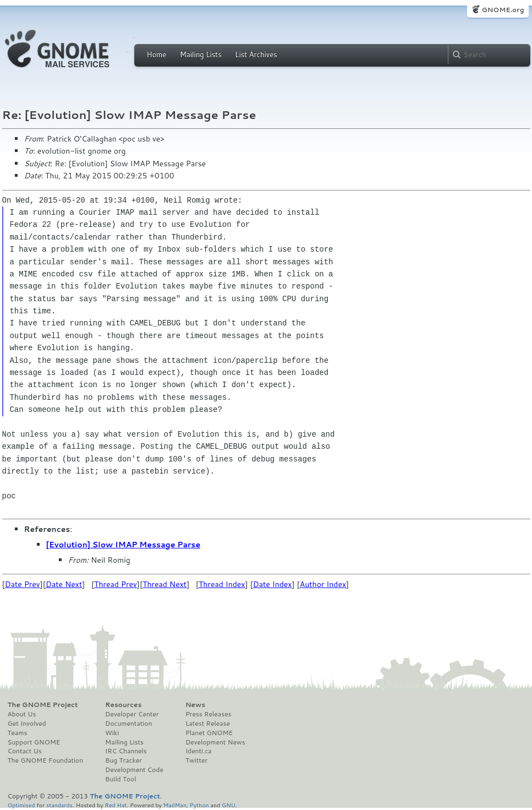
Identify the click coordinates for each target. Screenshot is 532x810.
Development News (215, 742)
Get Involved (27, 724)
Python (199, 805)
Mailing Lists (201, 55)
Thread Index (222, 584)
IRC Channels (126, 751)
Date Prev (23, 584)
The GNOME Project (43, 705)
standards (59, 805)
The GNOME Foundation (46, 760)
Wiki (112, 733)
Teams (18, 733)
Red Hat (116, 805)
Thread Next (164, 584)
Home (157, 55)
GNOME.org (503, 10)
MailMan (175, 805)
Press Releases (208, 714)
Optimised (21, 805)
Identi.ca (199, 751)
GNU (229, 805)
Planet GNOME (209, 733)
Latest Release (208, 724)
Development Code (134, 770)
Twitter (196, 760)
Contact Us (25, 751)
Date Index (273, 584)
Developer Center (132, 714)
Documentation (128, 724)
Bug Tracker (124, 760)
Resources (123, 705)
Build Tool (120, 779)
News (195, 705)
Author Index (323, 584)
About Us (22, 714)
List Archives (256, 55)
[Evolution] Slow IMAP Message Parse (124, 545)
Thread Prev (116, 584)
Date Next (64, 584)
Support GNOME (34, 742)
